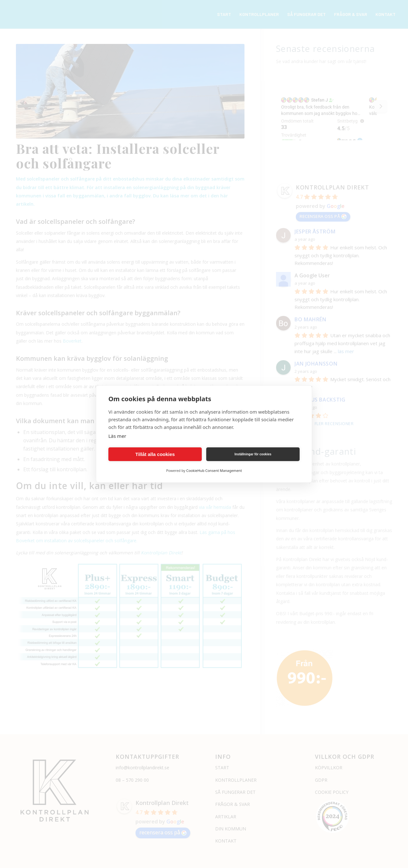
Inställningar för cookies (253, 454)
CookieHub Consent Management (214, 470)
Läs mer (117, 436)
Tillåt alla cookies (155, 454)
